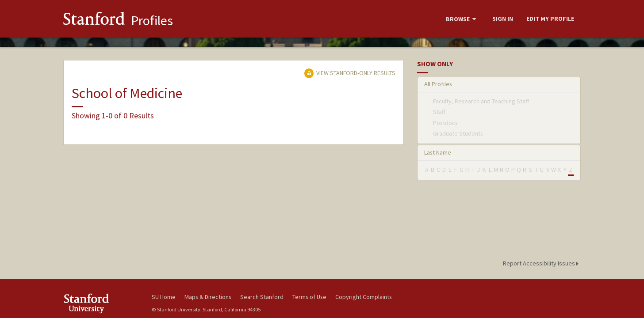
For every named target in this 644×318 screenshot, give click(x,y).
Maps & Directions (208, 297)
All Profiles (438, 84)
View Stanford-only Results (350, 73)
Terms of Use (309, 297)
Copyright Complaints (364, 297)
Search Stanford (262, 297)
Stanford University (101, 303)
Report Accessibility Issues (542, 263)
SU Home (164, 297)
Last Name (438, 152)
